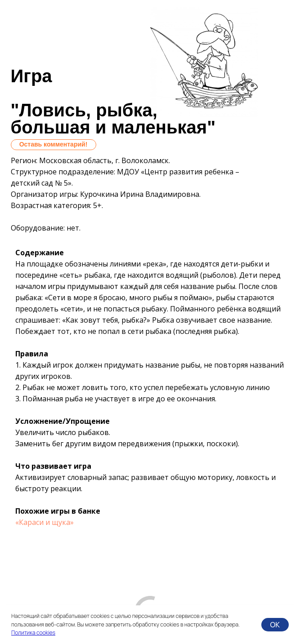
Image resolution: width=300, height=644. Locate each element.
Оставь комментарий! (54, 144)
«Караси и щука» (45, 522)
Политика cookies (33, 633)
